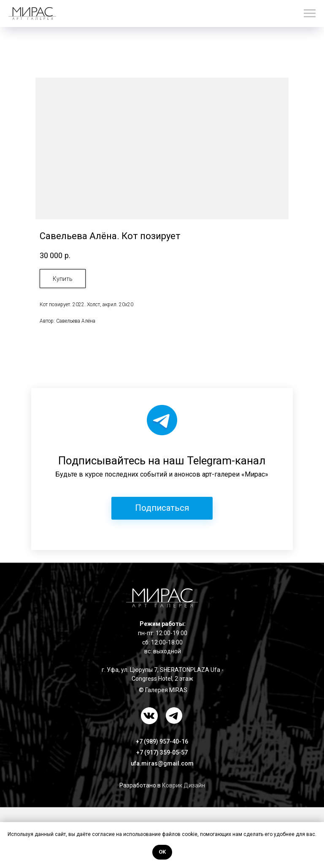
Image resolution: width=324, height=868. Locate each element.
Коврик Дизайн (184, 785)
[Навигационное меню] (310, 13)
